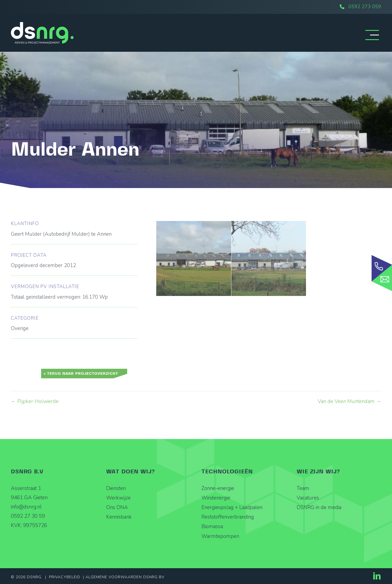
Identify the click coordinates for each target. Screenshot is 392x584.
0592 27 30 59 (28, 516)
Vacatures (308, 498)
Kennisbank (119, 517)
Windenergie (216, 498)
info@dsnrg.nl (26, 507)
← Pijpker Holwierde (35, 401)
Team (303, 488)
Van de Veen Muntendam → (349, 401)
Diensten (116, 488)
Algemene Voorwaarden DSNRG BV (125, 577)
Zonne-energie (218, 488)
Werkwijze (118, 498)
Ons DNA (117, 507)
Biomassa (212, 526)
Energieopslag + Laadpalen (232, 507)
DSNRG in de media (319, 507)
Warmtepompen (220, 536)
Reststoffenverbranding (228, 517)
